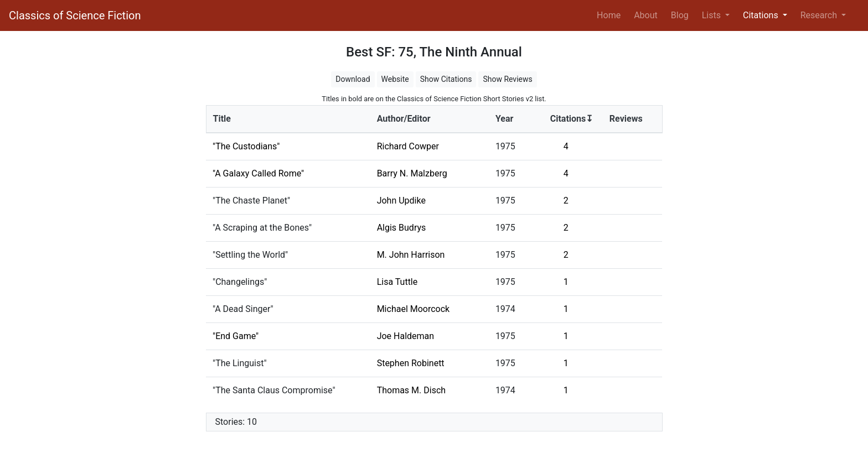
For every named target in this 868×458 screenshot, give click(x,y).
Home (611, 14)
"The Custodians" (246, 146)
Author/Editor (404, 119)
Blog (680, 15)
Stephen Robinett (411, 363)
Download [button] (353, 79)
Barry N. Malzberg (412, 173)
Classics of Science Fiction (75, 15)
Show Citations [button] (446, 79)
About (646, 15)
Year (504, 119)
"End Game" (236, 336)
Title (222, 119)
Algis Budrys (402, 228)
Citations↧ (572, 119)
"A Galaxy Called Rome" (258, 173)
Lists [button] (712, 15)
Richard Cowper (408, 146)
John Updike (401, 201)
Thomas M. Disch (411, 390)
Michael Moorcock (414, 309)
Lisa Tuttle (397, 282)
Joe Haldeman (406, 336)
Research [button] (820, 15)
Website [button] (395, 79)
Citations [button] (762, 15)
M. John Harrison (411, 255)
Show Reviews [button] (507, 79)
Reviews (626, 119)
